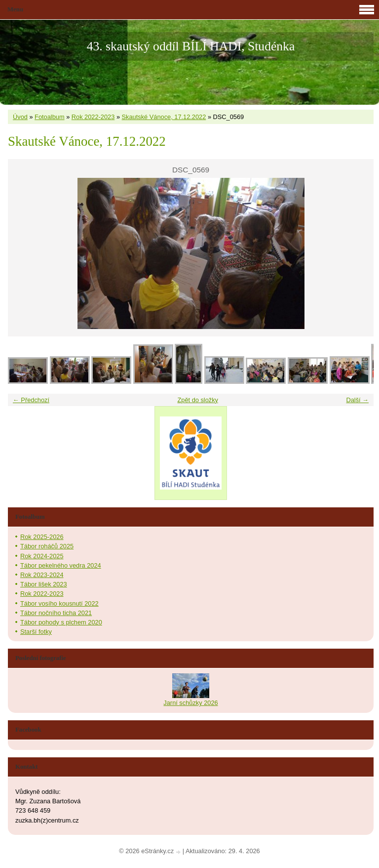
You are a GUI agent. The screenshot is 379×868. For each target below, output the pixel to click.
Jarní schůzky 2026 (190, 703)
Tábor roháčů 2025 (47, 546)
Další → (357, 400)
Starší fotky (36, 632)
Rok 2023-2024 (42, 575)
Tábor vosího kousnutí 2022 (59, 603)
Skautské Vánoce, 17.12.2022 (164, 117)
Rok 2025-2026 (42, 537)
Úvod (20, 117)
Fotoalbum (49, 117)
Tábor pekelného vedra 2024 (61, 565)
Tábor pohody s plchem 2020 (61, 622)
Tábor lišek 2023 (44, 584)
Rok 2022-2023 (93, 117)
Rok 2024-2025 (42, 556)
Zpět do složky (198, 400)
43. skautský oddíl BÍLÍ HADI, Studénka (191, 46)
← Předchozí (31, 400)
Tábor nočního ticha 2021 (56, 613)
